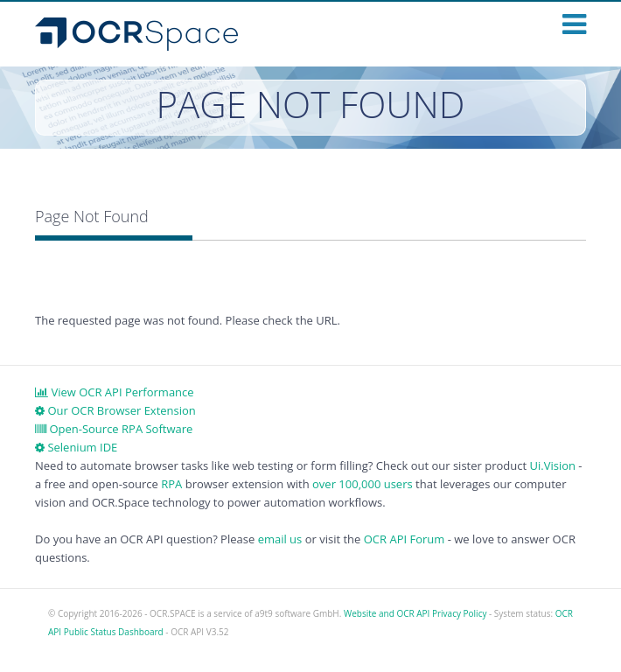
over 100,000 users (363, 484)
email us (280, 539)
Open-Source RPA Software (114, 429)
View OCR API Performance (115, 392)
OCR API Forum (405, 539)
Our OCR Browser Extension (115, 410)
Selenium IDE (76, 447)
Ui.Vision (552, 465)
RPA (171, 484)
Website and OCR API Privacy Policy (415, 613)
